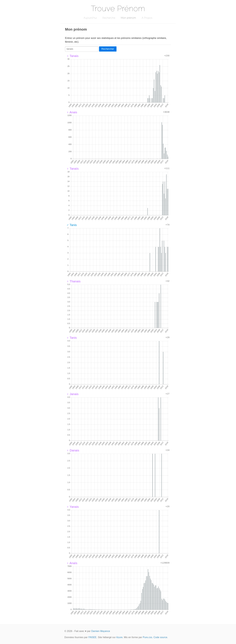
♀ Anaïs (72, 563)
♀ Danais (73, 450)
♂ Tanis (72, 225)
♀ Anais (72, 112)
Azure (119, 637)
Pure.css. (148, 637)
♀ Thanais (74, 281)
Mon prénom (128, 18)
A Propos (147, 18)
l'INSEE (92, 637)
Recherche (109, 18)
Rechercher (108, 49)
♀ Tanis (72, 338)
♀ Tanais (72, 56)
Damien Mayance (101, 631)
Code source (160, 637)
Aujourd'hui (90, 18)
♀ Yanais (73, 507)
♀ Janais (73, 394)
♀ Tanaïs (73, 169)
